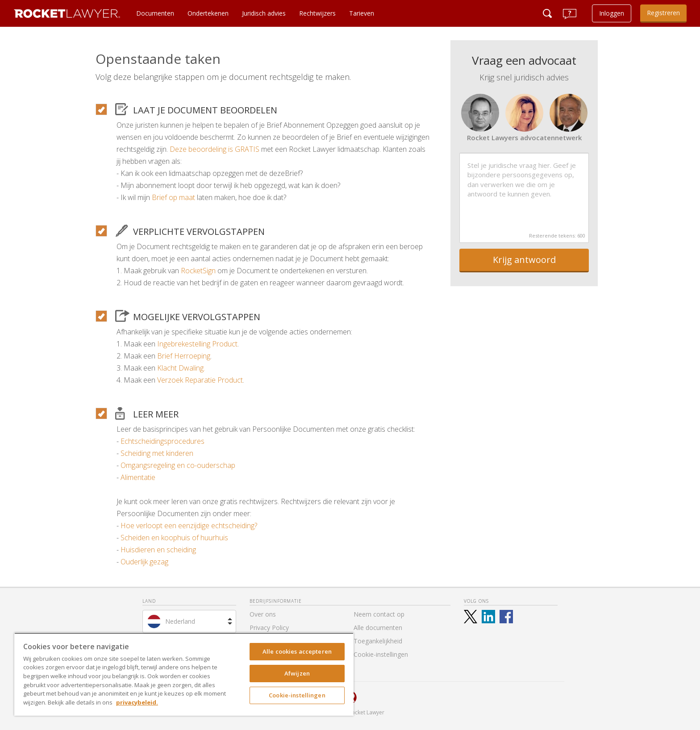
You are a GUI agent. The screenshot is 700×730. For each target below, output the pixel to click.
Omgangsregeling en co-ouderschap (178, 465)
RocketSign (198, 271)
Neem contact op (379, 614)
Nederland (180, 621)
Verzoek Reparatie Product (200, 380)
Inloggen (612, 13)
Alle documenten (378, 628)
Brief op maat (173, 197)
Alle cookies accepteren (297, 651)
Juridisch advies (264, 13)
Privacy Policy (269, 628)
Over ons (263, 614)
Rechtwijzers (317, 13)
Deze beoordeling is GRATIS (215, 149)
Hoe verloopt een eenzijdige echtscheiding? (189, 526)
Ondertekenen (208, 13)
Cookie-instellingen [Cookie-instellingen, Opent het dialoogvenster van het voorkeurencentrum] (297, 695)
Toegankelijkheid (378, 641)
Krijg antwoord (524, 260)
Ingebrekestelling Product (197, 344)
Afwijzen (297, 673)
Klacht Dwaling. (181, 368)
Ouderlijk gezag (144, 562)
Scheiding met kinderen (157, 453)
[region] (184, 674)
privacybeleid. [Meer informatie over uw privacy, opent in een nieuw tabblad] (137, 702)
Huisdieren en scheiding (158, 550)
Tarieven (362, 13)
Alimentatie (138, 477)
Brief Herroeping (184, 356)
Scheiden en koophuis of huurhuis (174, 538)
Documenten (155, 13)
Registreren (663, 13)
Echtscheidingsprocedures (162, 441)
